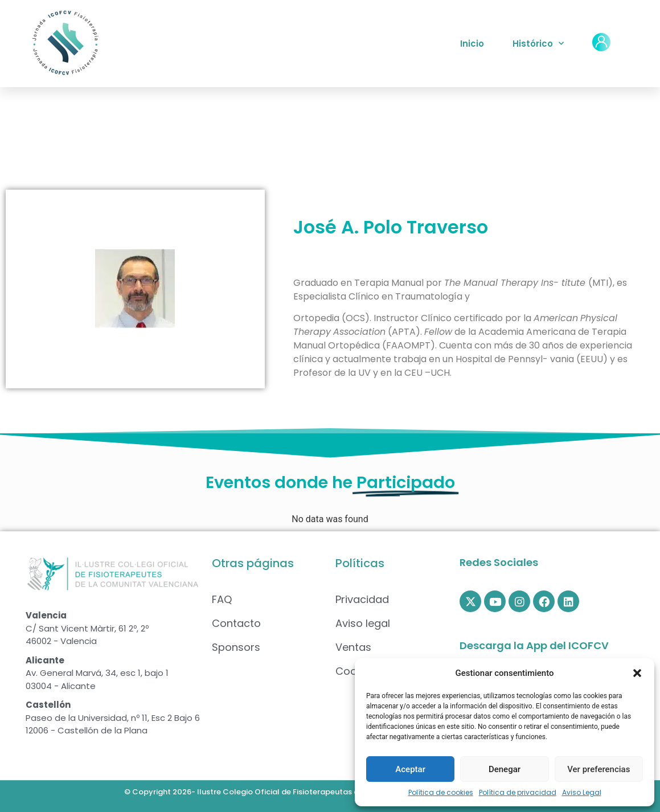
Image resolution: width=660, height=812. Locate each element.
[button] (637, 673)
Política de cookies (441, 792)
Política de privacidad (518, 792)
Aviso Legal (582, 792)
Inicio (472, 44)
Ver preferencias (598, 769)
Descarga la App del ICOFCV (534, 645)
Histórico (538, 44)
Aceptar (410, 769)
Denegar (505, 769)
